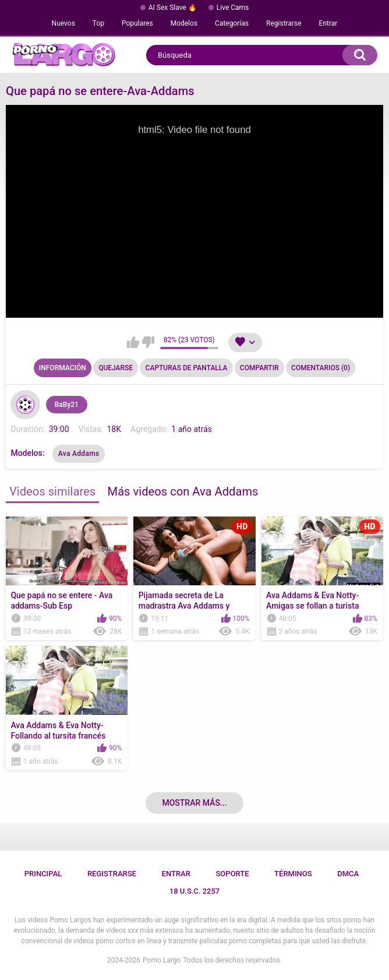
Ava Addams (79, 454)
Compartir (259, 368)
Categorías (232, 23)
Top (98, 23)
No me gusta (148, 342)
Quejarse (116, 368)
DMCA (348, 874)
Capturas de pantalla (187, 368)
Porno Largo (162, 960)
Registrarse (284, 23)
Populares (137, 23)
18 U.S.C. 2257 (195, 891)
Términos (293, 874)
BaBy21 (67, 405)
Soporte (232, 874)
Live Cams (233, 8)
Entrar (328, 23)
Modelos (184, 23)
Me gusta (133, 342)
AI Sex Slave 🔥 (173, 8)
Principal (43, 874)
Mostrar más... (194, 803)
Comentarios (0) (321, 368)
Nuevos (63, 23)
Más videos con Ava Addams (183, 491)
